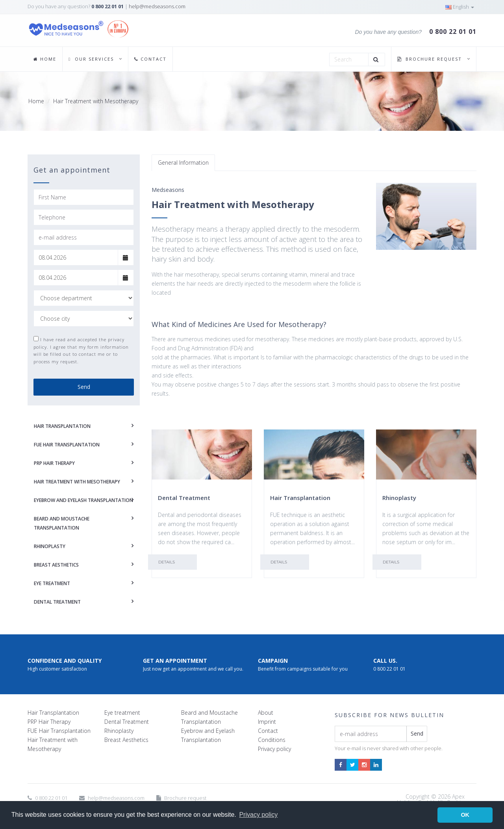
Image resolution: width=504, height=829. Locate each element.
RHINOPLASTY (50, 546)
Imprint (267, 722)
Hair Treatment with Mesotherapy (96, 101)
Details (167, 562)
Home (36, 101)
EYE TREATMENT (52, 583)
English (460, 7)
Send (84, 387)
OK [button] (465, 815)
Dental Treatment (127, 722)
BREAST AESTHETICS (56, 565)
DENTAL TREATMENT (57, 602)
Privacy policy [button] (258, 815)
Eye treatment (122, 713)
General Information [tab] (183, 163)
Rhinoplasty (119, 731)
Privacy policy (274, 749)
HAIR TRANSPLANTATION (62, 426)
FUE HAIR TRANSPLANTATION (67, 445)
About (266, 713)
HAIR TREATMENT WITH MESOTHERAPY (77, 482)
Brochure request (185, 798)
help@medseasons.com (157, 6)
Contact (268, 731)
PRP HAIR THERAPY (54, 463)
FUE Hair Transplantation (59, 731)
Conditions (272, 740)
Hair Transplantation (53, 713)
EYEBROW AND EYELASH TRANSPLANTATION (83, 500)
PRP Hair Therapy (49, 722)
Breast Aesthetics (126, 740)
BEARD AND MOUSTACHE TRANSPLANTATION (62, 523)
